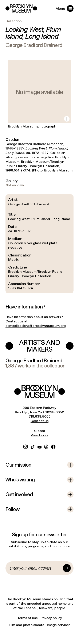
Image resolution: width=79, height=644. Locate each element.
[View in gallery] (67, 119)
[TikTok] (33, 446)
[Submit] (67, 568)
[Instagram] (25, 446)
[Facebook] (53, 446)
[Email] (35, 568)
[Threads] (46, 446)
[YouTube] (39, 446)
